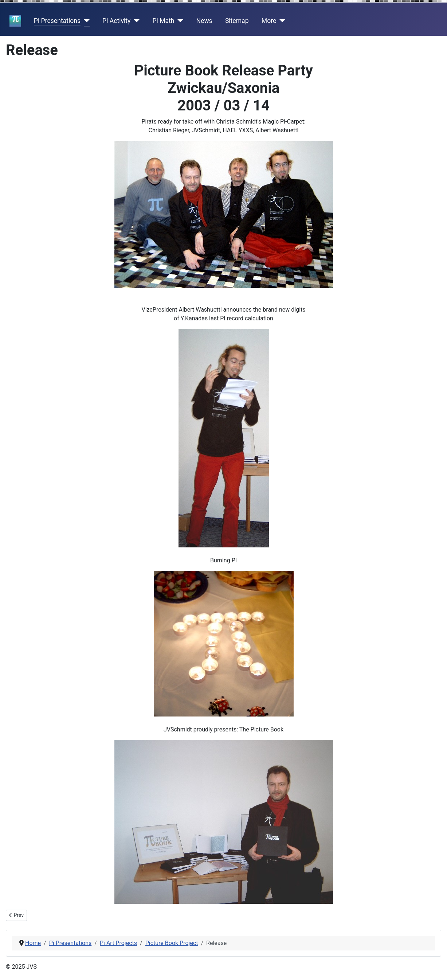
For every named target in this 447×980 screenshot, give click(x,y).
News (204, 21)
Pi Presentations (57, 21)
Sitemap (237, 21)
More (269, 21)
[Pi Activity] (135, 21)
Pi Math (163, 21)
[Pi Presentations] (85, 21)
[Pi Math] (179, 21)
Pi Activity (116, 21)
